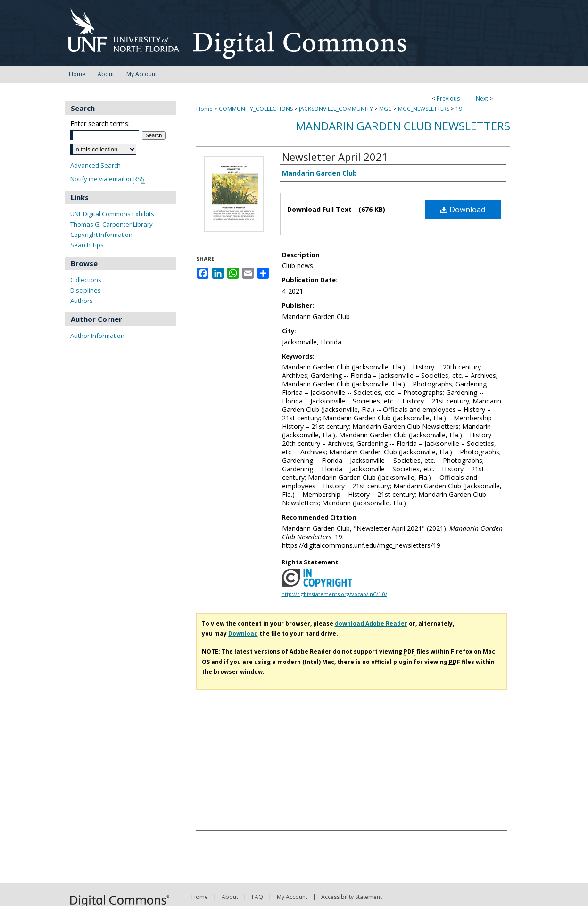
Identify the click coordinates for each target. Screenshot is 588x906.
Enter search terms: (100, 123)
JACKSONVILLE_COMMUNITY (336, 109)
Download (463, 210)
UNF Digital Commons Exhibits (112, 214)
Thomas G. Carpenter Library (112, 224)
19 (459, 109)
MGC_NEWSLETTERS (424, 109)
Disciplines (86, 290)
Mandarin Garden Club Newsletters (403, 126)
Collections (86, 280)
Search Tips (87, 245)
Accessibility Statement (352, 897)
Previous (448, 98)
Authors (82, 301)
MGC (385, 109)
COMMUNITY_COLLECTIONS (256, 109)
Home (204, 109)
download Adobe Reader (371, 624)
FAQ (257, 897)
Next (482, 98)
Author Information (97, 336)
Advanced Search (95, 165)
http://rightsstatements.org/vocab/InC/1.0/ (334, 594)
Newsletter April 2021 (335, 157)
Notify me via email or (108, 179)
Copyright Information (101, 235)
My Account (292, 897)
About (230, 897)
